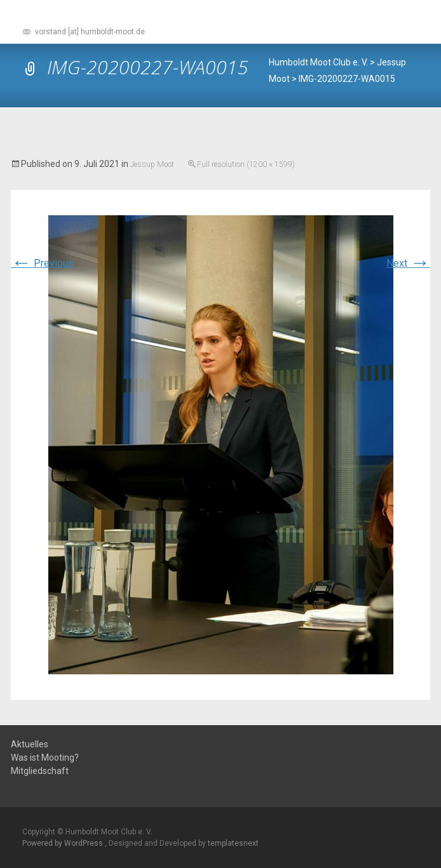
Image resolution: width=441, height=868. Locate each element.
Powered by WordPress (64, 843)
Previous (42, 263)
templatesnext (233, 843)
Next (408, 263)
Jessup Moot (152, 164)
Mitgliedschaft (40, 771)
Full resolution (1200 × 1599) (246, 164)
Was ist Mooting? (45, 758)
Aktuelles (30, 744)
